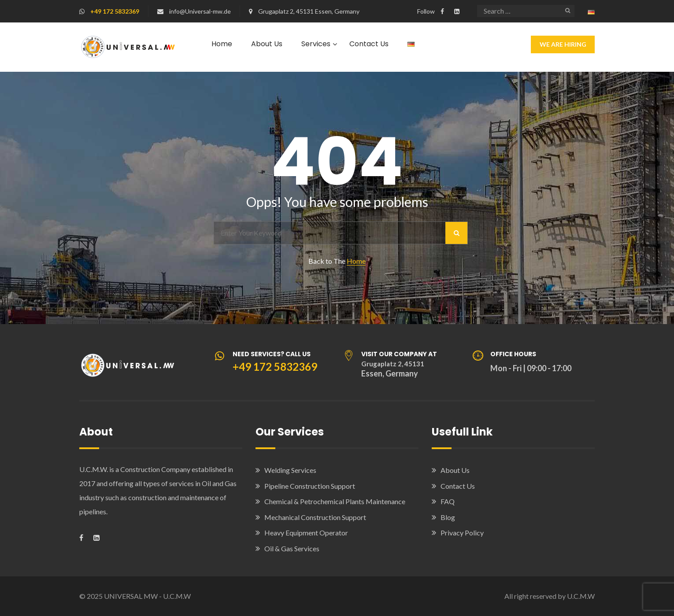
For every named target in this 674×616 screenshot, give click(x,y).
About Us (267, 44)
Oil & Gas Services (292, 548)
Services (316, 44)
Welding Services (290, 470)
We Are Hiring (563, 44)
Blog (448, 517)
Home (222, 44)
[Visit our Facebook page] (442, 11)
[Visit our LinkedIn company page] (457, 11)
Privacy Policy (462, 533)
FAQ (448, 501)
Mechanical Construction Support (315, 517)
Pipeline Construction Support (310, 486)
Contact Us (369, 44)
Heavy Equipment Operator (306, 533)
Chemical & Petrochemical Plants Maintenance (335, 501)
